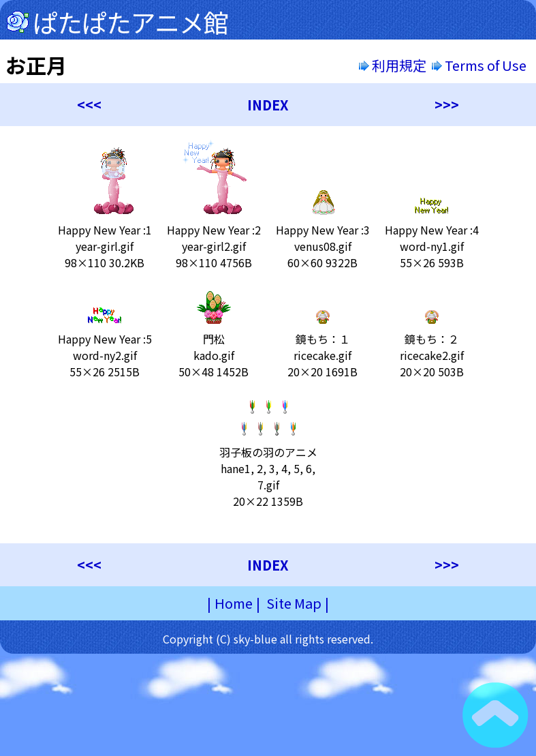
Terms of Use (480, 65)
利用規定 (393, 65)
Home (234, 603)
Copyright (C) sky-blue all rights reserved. (268, 639)
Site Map (294, 603)
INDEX (268, 105)
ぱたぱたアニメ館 (130, 22)
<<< (89, 105)
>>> (447, 105)
